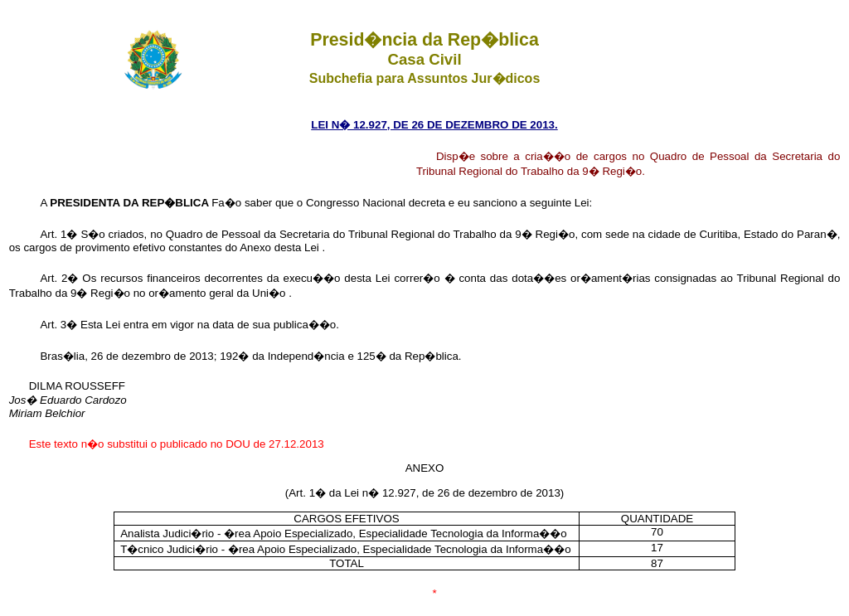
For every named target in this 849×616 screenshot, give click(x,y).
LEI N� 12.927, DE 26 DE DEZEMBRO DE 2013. (434, 125)
